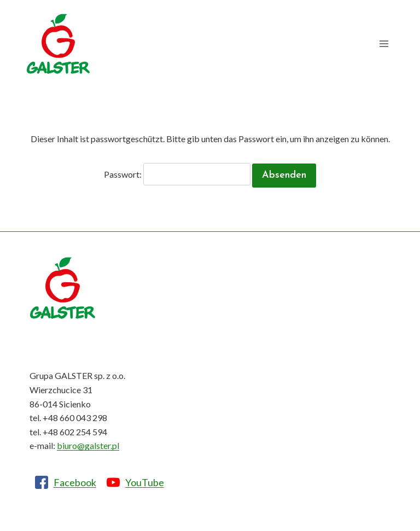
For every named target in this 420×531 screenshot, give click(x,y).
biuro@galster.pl (88, 445)
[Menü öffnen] (384, 44)
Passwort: (177, 174)
